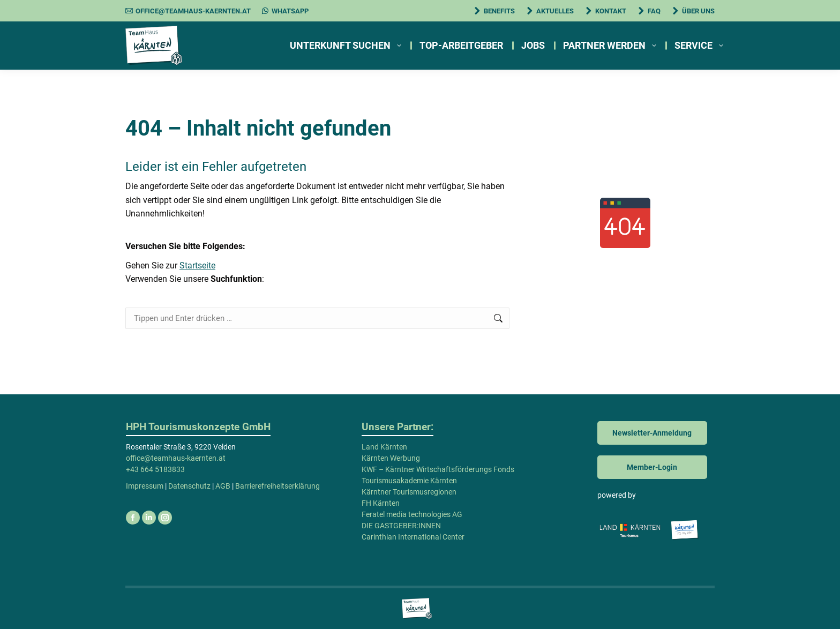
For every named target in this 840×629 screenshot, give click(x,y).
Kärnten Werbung (391, 458)
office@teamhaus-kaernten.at (188, 11)
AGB (223, 486)
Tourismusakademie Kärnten (409, 481)
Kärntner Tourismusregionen (409, 492)
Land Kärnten (384, 447)
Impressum (145, 486)
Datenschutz (189, 486)
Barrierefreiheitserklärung (277, 486)
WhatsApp (285, 11)
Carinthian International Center (413, 537)
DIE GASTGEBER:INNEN (401, 526)
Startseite (197, 265)
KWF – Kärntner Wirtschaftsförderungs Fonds (438, 469)
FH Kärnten (381, 503)
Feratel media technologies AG (412, 514)
